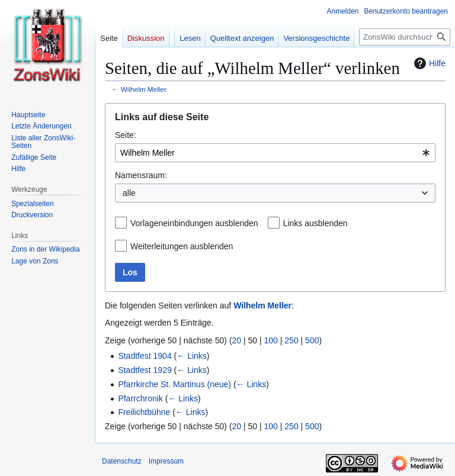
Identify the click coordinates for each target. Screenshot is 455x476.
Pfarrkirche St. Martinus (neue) (174, 384)
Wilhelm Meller (144, 89)
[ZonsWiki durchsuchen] (405, 37)
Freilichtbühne (144, 412)
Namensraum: (141, 175)
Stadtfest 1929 (145, 370)
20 (237, 340)
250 (291, 340)
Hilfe (428, 63)
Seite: (126, 135)
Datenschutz (122, 461)
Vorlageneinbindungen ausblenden (194, 223)
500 (312, 340)
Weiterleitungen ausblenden (182, 246)
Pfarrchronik (140, 398)
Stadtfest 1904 (145, 356)
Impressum (166, 461)
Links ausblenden (315, 223)
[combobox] (275, 153)
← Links (192, 356)
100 (271, 340)
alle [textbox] (129, 193)
